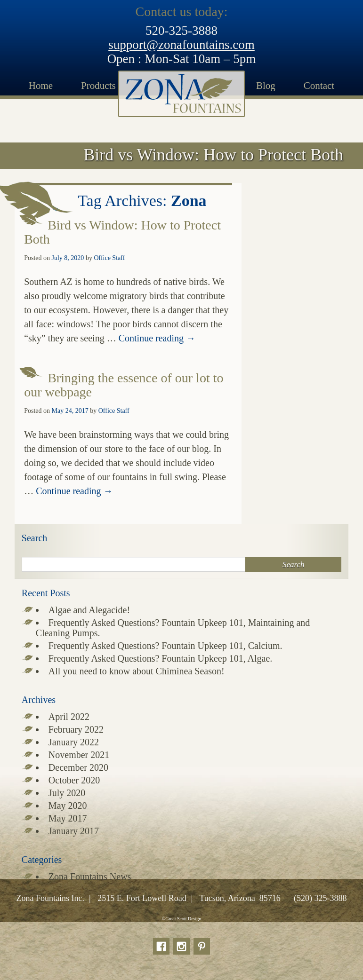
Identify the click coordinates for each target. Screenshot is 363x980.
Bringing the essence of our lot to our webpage (124, 385)
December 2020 (78, 767)
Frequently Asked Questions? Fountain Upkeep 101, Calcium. (165, 646)
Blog (266, 86)
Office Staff (109, 258)
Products (98, 86)
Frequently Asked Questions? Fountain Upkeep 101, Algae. (161, 658)
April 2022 (69, 717)
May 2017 (68, 818)
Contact (319, 86)
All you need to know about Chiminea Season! (137, 671)
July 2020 (67, 793)
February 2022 (76, 729)
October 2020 (74, 780)
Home (41, 86)
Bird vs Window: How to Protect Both (122, 232)
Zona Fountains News (90, 877)
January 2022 (74, 742)
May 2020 (68, 806)
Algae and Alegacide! (89, 610)
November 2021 (79, 755)
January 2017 (74, 831)
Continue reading (157, 338)
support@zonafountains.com (181, 45)
